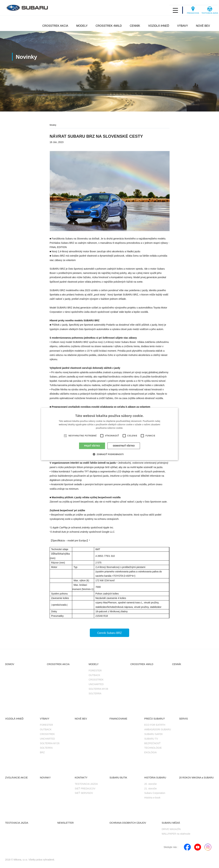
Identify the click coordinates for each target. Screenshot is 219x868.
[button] (110, 454)
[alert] (109, 434)
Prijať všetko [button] (92, 446)
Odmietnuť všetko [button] (124, 446)
